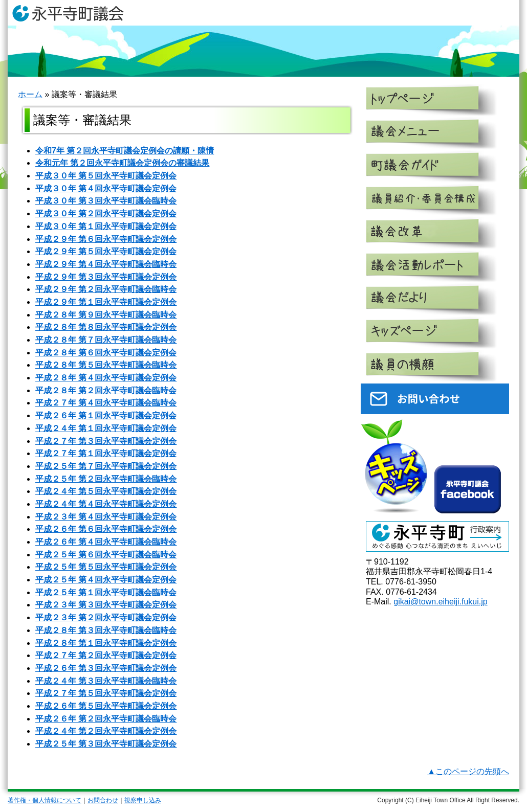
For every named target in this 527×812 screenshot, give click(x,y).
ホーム (30, 94)
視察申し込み (143, 800)
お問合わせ (103, 800)
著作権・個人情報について (45, 800)
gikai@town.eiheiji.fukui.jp (440, 602)
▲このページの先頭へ (468, 771)
